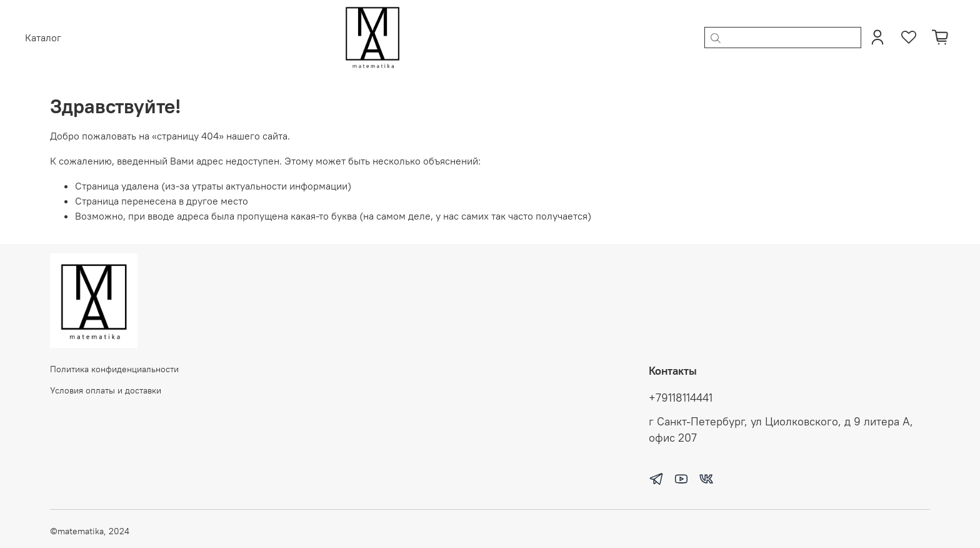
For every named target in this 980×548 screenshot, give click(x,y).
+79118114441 (681, 398)
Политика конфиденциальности (114, 369)
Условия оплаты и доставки (106, 390)
